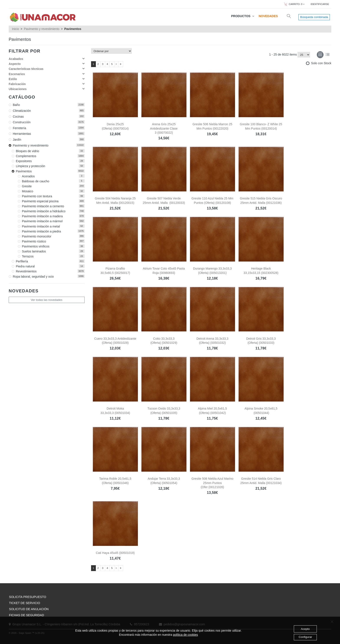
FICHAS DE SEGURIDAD (26, 615)
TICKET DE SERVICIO (24, 603)
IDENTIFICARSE (320, 4)
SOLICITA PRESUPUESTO (27, 597)
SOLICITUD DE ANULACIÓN (29, 609)
